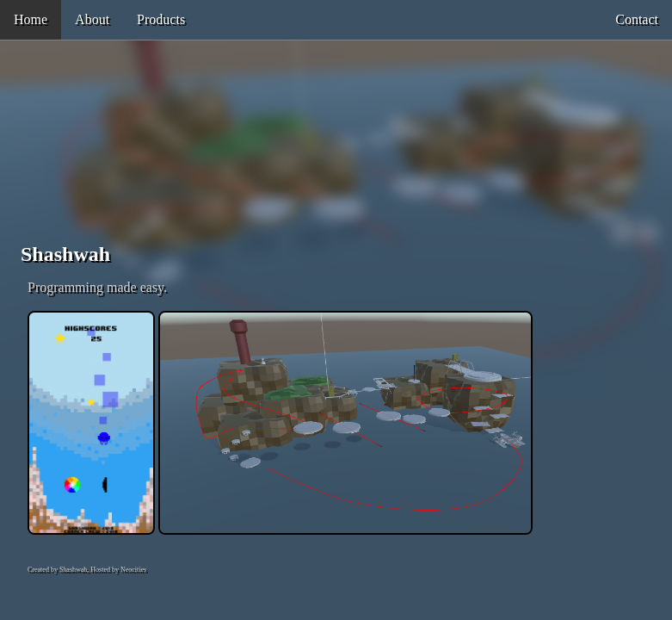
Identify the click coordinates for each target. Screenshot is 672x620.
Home (31, 19)
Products (161, 19)
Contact (637, 19)
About (92, 19)
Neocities (133, 570)
